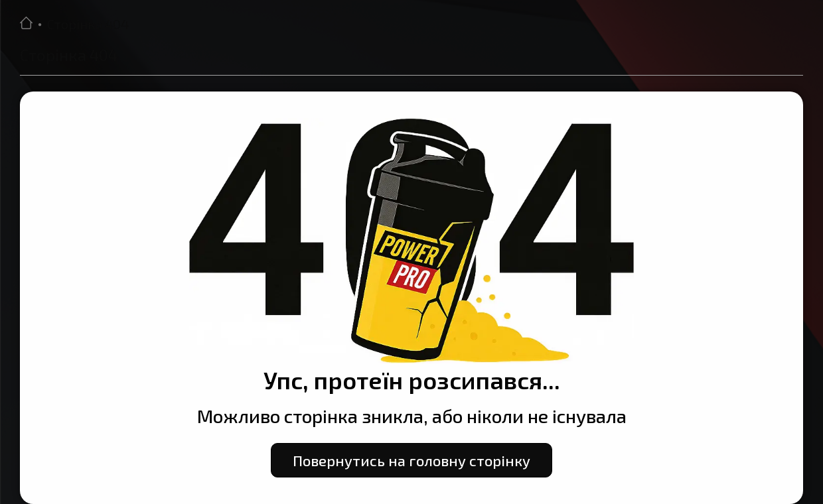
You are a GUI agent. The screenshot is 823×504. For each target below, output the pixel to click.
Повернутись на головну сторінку (411, 460)
